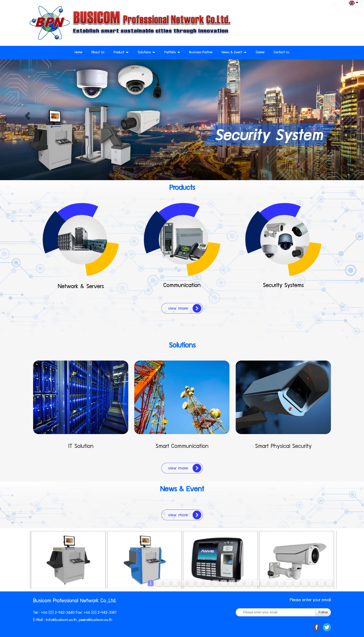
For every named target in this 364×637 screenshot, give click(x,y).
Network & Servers (81, 287)
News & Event (234, 52)
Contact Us (282, 52)
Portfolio (172, 52)
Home (78, 52)
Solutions (146, 52)
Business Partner (201, 52)
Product (121, 52)
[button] (27, 116)
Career (260, 52)
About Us (98, 52)
